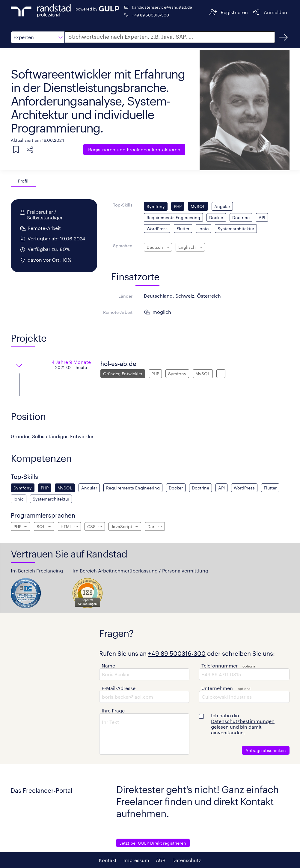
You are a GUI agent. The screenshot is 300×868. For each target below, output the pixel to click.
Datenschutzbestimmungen (243, 721)
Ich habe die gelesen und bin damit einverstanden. (243, 724)
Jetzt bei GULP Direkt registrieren (153, 843)
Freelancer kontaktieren (134, 149)
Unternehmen (217, 688)
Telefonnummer (220, 666)
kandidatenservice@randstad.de (162, 7)
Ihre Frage (113, 710)
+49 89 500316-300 (151, 15)
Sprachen (123, 246)
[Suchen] (284, 37)
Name (108, 666)
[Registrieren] (229, 12)
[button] (38, 37)
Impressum (136, 860)
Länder (125, 296)
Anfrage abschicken (266, 750)
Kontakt (108, 860)
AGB (161, 860)
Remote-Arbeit (118, 312)
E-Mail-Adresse (119, 688)
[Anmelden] (270, 12)
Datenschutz (187, 860)
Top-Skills (123, 205)
